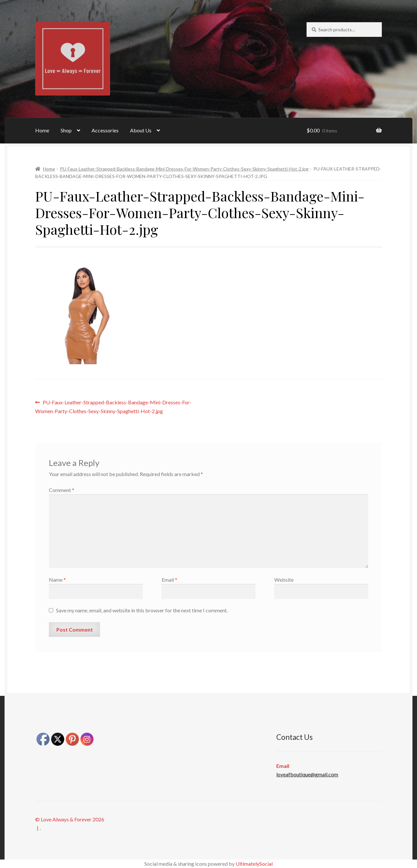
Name (57, 580)
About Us (141, 130)
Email (169, 580)
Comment (62, 490)
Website (284, 580)
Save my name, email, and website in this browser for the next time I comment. (142, 610)
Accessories (105, 130)
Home (42, 130)
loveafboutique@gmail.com (307, 774)
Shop (66, 130)
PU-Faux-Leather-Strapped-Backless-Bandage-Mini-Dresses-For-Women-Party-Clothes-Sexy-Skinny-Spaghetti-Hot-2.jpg (184, 169)
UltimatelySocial (254, 864)
